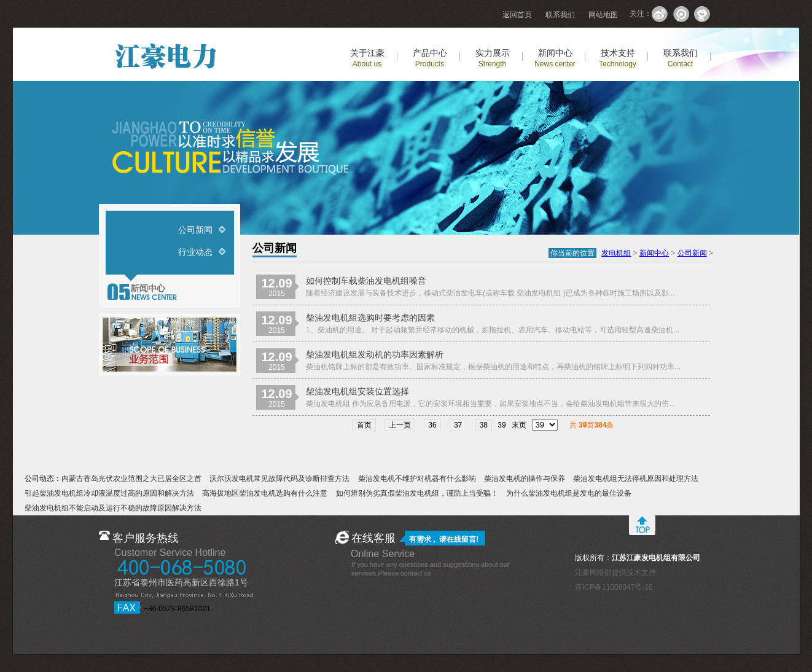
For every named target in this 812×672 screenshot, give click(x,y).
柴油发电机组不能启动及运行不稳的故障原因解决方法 (113, 508)
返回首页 (517, 15)
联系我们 (560, 15)
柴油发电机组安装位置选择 (357, 391)
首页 (364, 425)
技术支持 (618, 58)
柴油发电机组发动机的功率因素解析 (375, 354)
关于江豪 (367, 58)
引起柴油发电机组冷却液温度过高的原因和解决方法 (109, 493)
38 (484, 425)
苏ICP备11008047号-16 (614, 587)
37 (458, 425)
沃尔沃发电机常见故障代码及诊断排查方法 (279, 479)
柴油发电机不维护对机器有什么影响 (417, 479)
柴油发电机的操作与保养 (525, 479)
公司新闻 (195, 230)
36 (432, 425)
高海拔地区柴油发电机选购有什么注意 (265, 493)
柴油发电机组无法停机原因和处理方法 (636, 479)
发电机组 (616, 253)
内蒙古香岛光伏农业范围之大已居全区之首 (131, 479)
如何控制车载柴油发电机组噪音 (366, 281)
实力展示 (493, 58)
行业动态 (195, 252)
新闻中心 (555, 58)
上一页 (400, 425)
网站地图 (603, 15)
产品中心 (430, 58)
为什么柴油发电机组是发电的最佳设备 (569, 493)
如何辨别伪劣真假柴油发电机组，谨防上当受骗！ (417, 493)
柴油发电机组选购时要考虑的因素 (370, 318)
